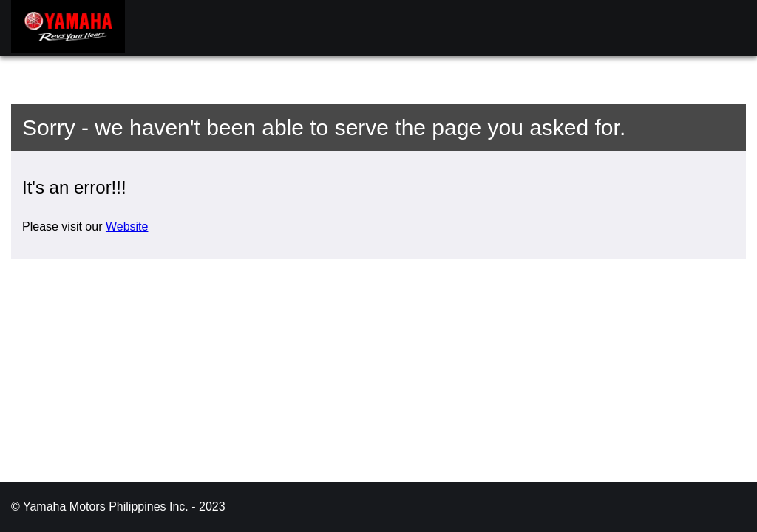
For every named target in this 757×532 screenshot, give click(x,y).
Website (127, 226)
